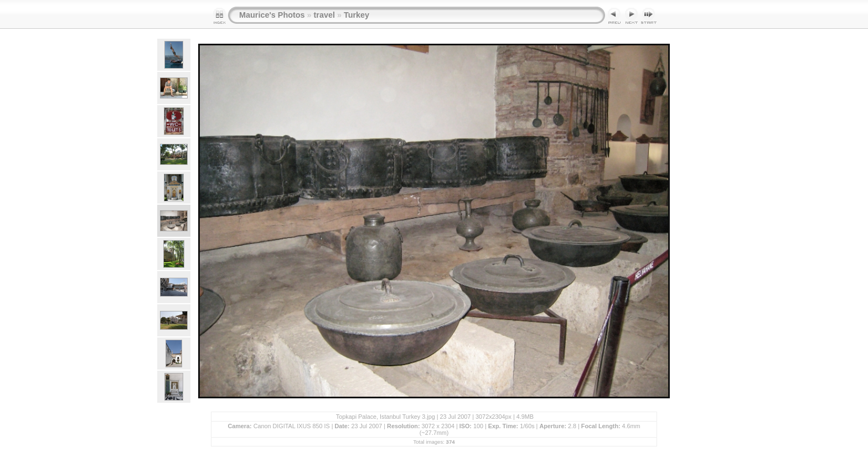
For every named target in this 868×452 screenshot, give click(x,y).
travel (324, 15)
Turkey (356, 15)
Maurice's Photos (272, 15)
